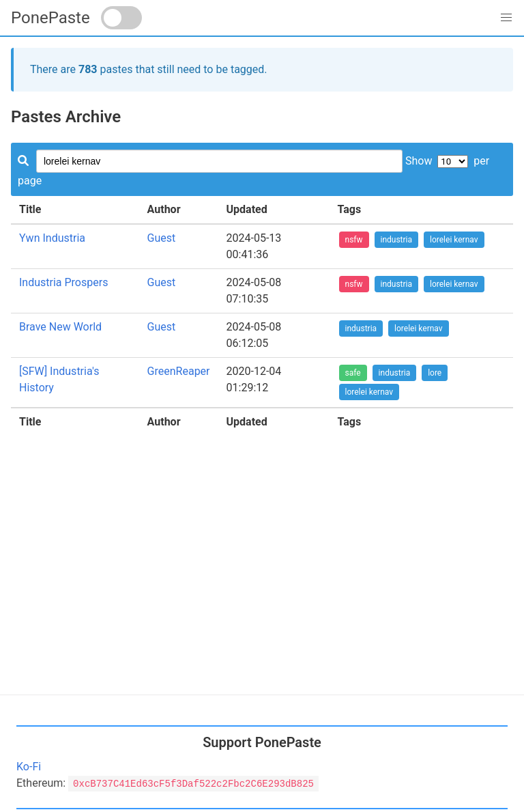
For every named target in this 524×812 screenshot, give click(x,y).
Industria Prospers (63, 282)
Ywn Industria (52, 238)
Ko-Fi (29, 767)
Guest (162, 238)
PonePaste (50, 18)
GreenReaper (179, 371)
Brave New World (60, 327)
